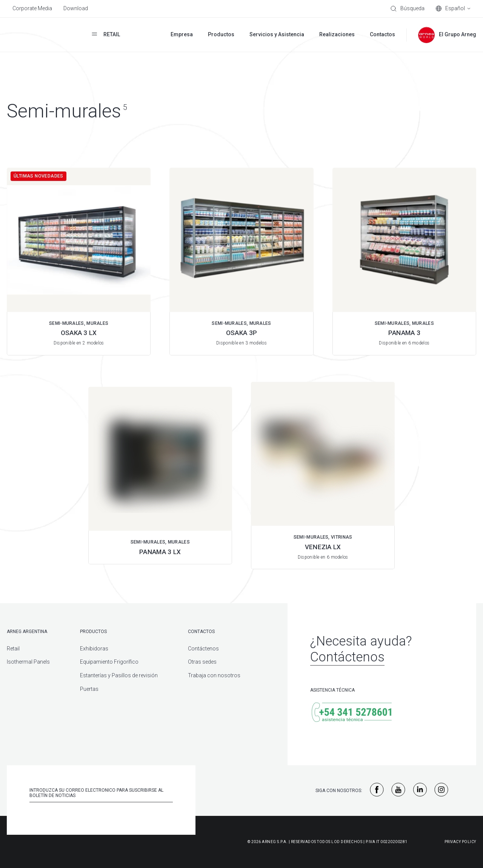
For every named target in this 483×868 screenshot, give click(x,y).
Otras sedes (202, 662)
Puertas (89, 689)
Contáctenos (203, 649)
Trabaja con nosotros (214, 675)
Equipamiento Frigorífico (109, 662)
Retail (13, 649)
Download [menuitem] (76, 8)
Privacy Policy (460, 842)
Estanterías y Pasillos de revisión (119, 675)
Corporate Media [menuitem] (32, 8)
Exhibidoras (94, 649)
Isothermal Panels (28, 662)
